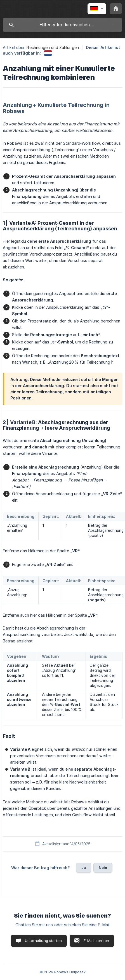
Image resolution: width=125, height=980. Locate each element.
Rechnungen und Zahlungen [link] (53, 47)
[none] (97, 9)
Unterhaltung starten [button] (43, 941)
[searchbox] (62, 25)
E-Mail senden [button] (96, 941)
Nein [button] (103, 867)
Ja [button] (84, 867)
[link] (48, 53)
